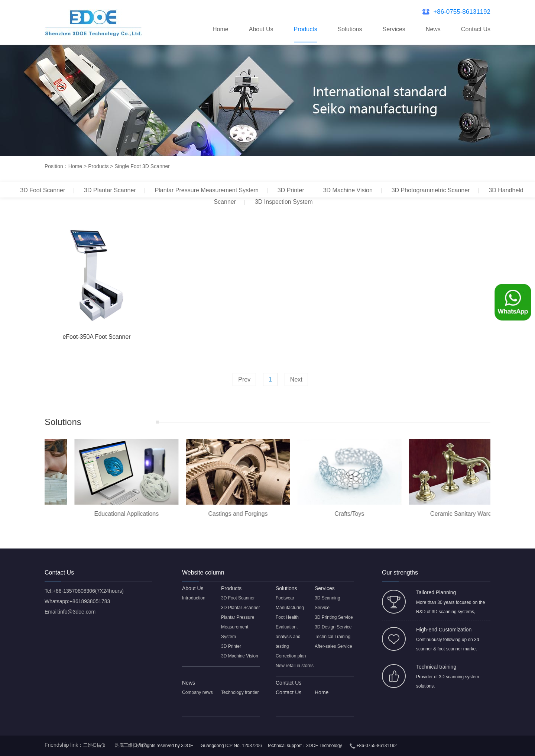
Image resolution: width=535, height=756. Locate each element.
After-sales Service (333, 646)
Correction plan (291, 656)
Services (394, 29)
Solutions (350, 29)
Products (306, 29)
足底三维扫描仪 (130, 745)
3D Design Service (333, 627)
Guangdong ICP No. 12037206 (231, 746)
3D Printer (291, 190)
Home (221, 29)
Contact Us (476, 29)
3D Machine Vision (348, 190)
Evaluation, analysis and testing (288, 637)
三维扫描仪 (94, 745)
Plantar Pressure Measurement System (207, 190)
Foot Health (287, 617)
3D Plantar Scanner (110, 190)
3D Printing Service (334, 617)
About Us (261, 29)
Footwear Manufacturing (290, 603)
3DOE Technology (324, 746)
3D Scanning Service (328, 603)
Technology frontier (240, 692)
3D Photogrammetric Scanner (431, 190)
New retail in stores (295, 666)
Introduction (194, 598)
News (433, 29)
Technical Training (333, 637)
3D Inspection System (284, 202)
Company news (197, 692)
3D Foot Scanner (43, 190)
